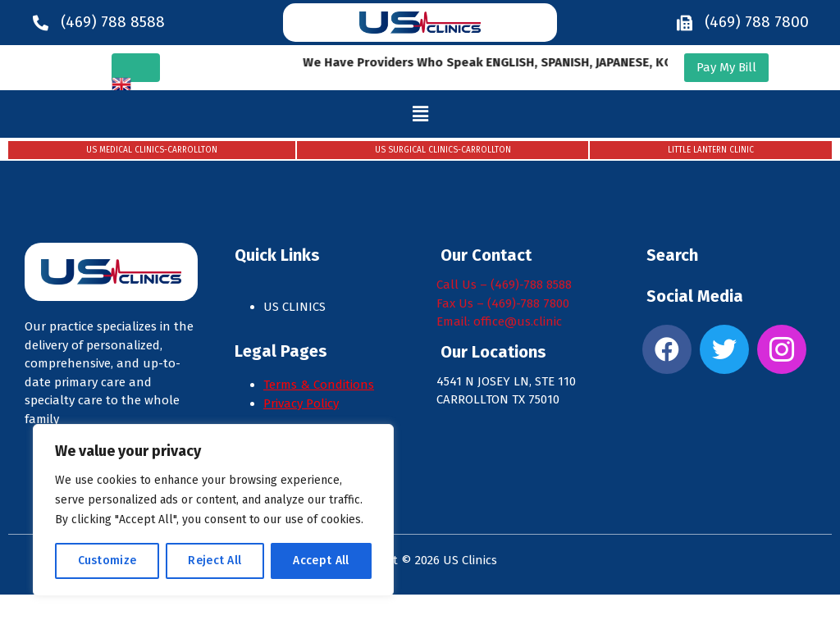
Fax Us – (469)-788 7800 (503, 303)
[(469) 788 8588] (41, 23)
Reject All (215, 561)
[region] (213, 510)
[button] (420, 114)
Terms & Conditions (319, 385)
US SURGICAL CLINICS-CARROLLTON (443, 150)
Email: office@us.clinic (499, 321)
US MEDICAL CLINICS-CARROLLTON (152, 150)
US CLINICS (296, 307)
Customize (107, 561)
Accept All (321, 561)
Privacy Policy (301, 403)
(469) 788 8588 (113, 22)
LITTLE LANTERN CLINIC (711, 150)
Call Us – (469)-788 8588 (504, 285)
